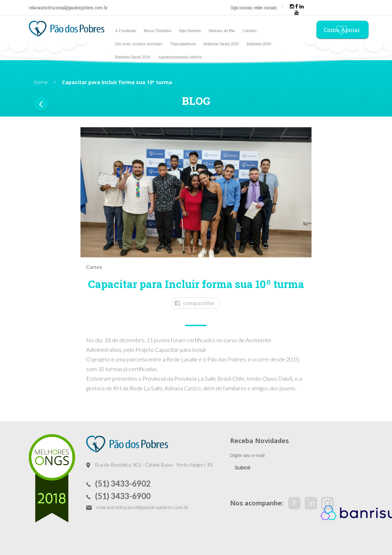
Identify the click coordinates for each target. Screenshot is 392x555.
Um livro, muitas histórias (139, 44)
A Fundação (126, 30)
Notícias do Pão (222, 30)
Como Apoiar (342, 30)
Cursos (94, 267)
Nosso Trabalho (158, 30)
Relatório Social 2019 (133, 57)
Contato (250, 30)
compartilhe (199, 303)
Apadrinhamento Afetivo (180, 57)
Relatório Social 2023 (221, 44)
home (41, 82)
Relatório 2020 (259, 44)
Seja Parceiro (190, 30)
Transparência (183, 44)
